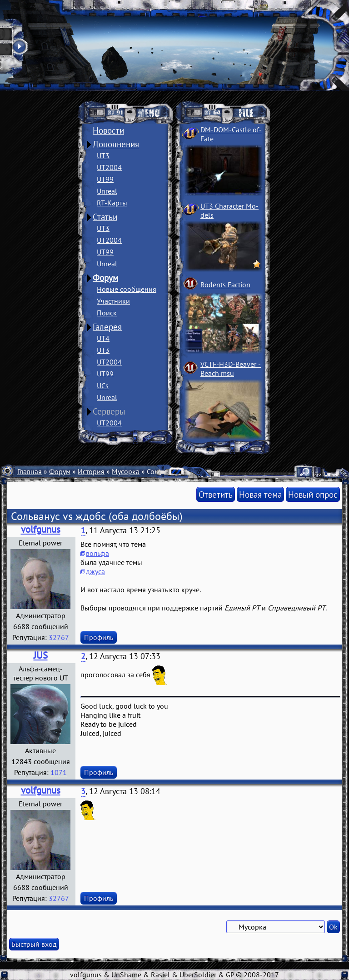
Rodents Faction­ (225, 285)
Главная (30, 471)
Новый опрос (313, 494)
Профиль (99, 637)
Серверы (109, 411)
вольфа (97, 553)
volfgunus (41, 529)
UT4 (103, 338)
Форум (105, 278)
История (91, 471)
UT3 (103, 155)
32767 (59, 637)
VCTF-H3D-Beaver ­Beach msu (231, 369)
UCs (103, 385)
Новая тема (260, 494)
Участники (113, 301)
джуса (95, 571)
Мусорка (126, 471)
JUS (41, 655)
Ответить (216, 494)
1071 (59, 772)
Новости (108, 130)
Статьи (105, 217)
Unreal (107, 191)
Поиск (107, 313)
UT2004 (109, 167)
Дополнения (116, 144)
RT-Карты (112, 203)
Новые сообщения (127, 289)
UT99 (105, 179)
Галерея (107, 327)
